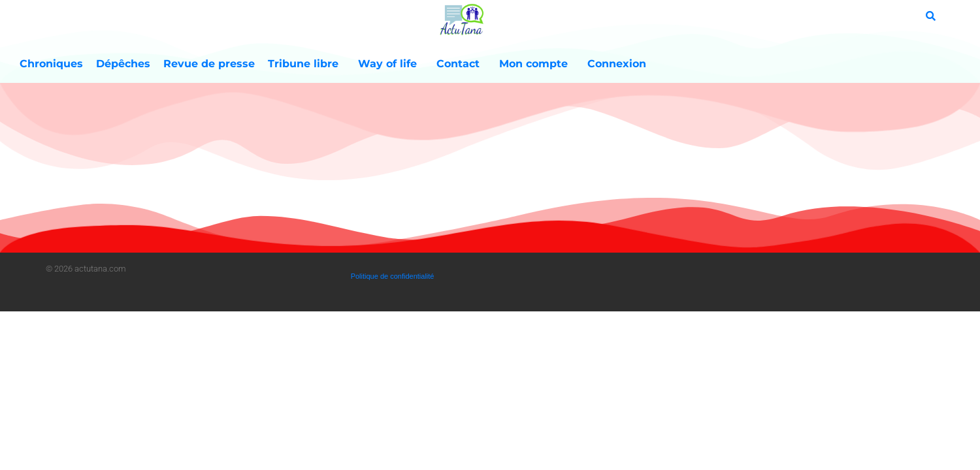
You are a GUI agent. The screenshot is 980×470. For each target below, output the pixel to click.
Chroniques (51, 64)
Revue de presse (209, 64)
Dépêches (123, 64)
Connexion (617, 64)
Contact (461, 64)
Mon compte (537, 64)
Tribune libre (306, 64)
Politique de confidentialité (393, 276)
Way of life (391, 64)
